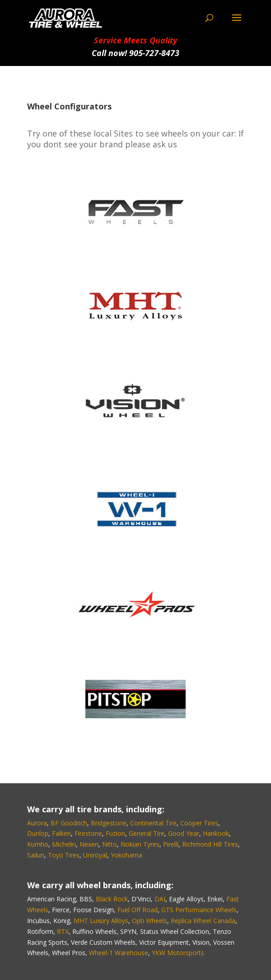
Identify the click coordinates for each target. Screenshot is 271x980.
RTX (63, 931)
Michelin (64, 844)
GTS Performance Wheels (199, 910)
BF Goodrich (69, 823)
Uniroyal (95, 855)
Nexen (89, 844)
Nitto (110, 844)
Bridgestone (109, 823)
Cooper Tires (199, 823)
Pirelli (171, 844)
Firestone (88, 833)
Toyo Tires (64, 855)
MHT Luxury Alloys (101, 921)
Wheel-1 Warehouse (119, 953)
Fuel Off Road (138, 910)
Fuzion (115, 833)
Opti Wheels (150, 921)
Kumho (38, 844)
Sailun (36, 855)
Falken (61, 833)
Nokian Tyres (140, 844)
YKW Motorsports (178, 953)
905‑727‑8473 (154, 53)
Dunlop (38, 833)
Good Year (184, 833)
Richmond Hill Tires (210, 844)
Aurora (37, 823)
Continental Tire (153, 823)
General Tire (147, 833)
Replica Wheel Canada (203, 921)
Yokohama (126, 855)
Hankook (216, 833)
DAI (160, 899)
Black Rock (112, 899)
